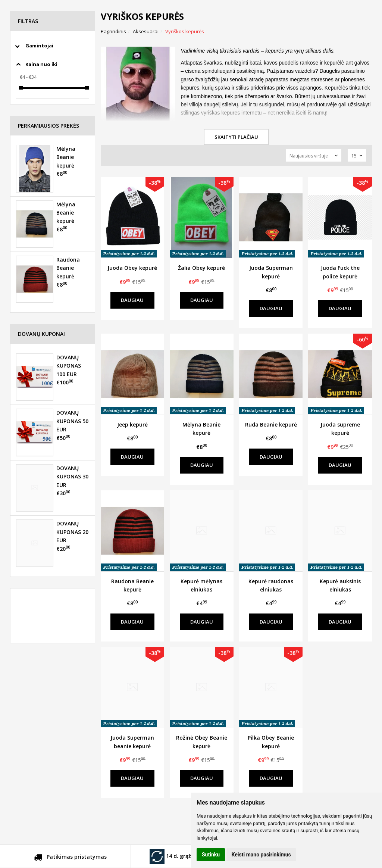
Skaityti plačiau (236, 137)
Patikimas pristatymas (70, 858)
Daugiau (132, 300)
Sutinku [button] (211, 855)
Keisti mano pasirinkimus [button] (261, 855)
